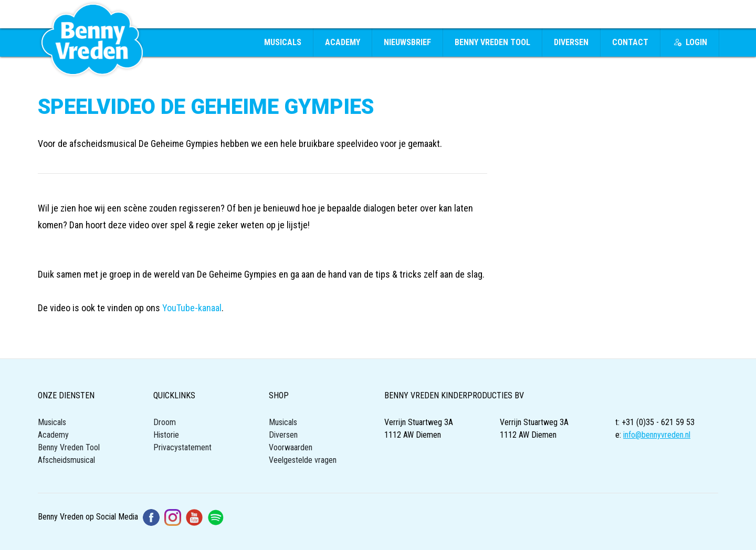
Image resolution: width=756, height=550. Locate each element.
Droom (165, 422)
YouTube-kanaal (192, 308)
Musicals (283, 42)
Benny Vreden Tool (492, 42)
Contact (630, 42)
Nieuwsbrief (407, 42)
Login (690, 42)
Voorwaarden (291, 447)
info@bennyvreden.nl (657, 435)
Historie (166, 435)
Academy (343, 42)
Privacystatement (182, 447)
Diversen (571, 42)
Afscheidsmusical (66, 460)
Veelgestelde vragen (303, 460)
